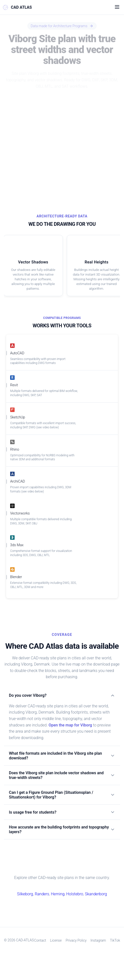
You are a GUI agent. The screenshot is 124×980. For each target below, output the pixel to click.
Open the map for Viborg (71, 735)
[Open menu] (117, 8)
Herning (58, 910)
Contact (48, 957)
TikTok (78, 967)
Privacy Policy (84, 957)
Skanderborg (96, 910)
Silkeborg (25, 910)
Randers (42, 910)
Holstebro (74, 910)
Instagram (106, 957)
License (64, 957)
